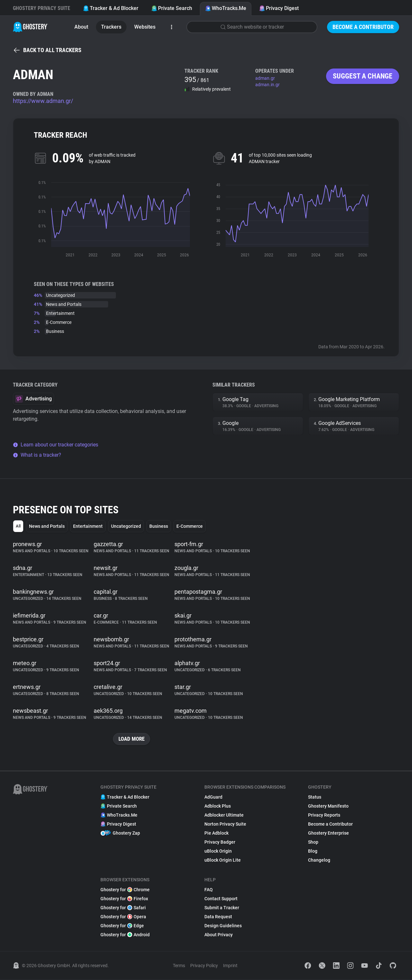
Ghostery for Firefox (124, 899)
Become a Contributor (363, 27)
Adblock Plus (218, 806)
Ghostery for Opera (123, 917)
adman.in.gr (267, 85)
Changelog (319, 860)
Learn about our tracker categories (56, 445)
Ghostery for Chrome (125, 890)
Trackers (111, 27)
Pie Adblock (216, 833)
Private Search (172, 8)
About (81, 27)
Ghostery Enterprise (328, 833)
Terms (179, 966)
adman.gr (265, 78)
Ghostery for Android (125, 935)
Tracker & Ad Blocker (111, 8)
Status (315, 797)
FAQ (209, 890)
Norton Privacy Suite (225, 824)
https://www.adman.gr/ (43, 101)
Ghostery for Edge (122, 926)
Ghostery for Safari (123, 908)
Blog (313, 851)
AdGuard (213, 797)
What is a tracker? (37, 455)
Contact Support (221, 899)
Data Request (218, 917)
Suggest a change (363, 76)
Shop (313, 842)
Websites (145, 27)
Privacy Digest (279, 8)
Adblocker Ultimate (224, 815)
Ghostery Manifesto (328, 806)
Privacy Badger (220, 842)
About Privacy (219, 935)
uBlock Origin (218, 851)
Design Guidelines (223, 926)
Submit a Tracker (222, 908)
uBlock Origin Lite (223, 860)
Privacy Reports (324, 815)
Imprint (230, 966)
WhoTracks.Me (226, 8)
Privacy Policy (204, 966)
